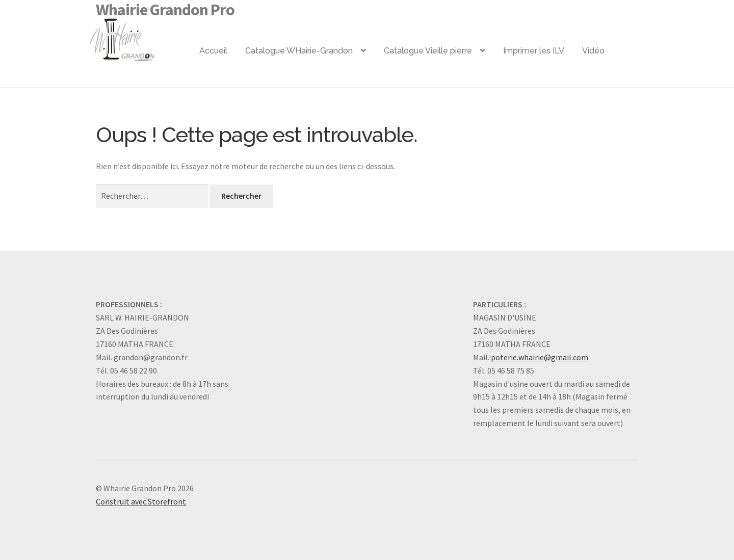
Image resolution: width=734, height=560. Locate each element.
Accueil (213, 51)
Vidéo (593, 51)
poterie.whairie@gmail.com (540, 357)
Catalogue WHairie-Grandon (299, 51)
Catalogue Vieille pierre (428, 51)
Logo (139, 36)
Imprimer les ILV (534, 51)
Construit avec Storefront (141, 501)
